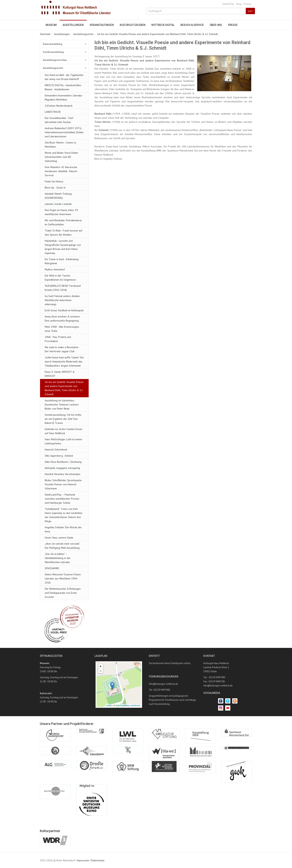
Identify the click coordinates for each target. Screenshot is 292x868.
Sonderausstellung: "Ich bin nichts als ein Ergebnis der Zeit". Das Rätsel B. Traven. (63, 419)
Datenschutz (98, 860)
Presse (247, 4)
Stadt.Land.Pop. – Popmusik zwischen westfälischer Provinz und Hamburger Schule (62, 499)
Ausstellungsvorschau (55, 60)
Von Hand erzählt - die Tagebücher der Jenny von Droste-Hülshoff (64, 77)
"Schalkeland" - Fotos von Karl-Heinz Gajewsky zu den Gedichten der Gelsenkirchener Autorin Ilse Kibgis (64, 515)
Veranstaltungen (102, 25)
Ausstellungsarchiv (83, 34)
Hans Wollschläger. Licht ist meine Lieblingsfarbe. (63, 441)
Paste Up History (54, 181)
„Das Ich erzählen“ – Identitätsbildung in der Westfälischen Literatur (58, 558)
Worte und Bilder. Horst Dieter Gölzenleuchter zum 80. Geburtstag (61, 157)
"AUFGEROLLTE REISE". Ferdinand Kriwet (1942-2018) (63, 288)
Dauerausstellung (53, 44)
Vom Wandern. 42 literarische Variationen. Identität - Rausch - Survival (61, 171)
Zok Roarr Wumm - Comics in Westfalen (60, 145)
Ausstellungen (73, 25)
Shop (239, 4)
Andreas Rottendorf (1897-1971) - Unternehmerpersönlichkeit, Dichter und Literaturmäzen (64, 132)
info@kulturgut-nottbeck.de (163, 684)
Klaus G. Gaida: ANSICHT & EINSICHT (60, 374)
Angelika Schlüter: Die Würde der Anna (63, 529)
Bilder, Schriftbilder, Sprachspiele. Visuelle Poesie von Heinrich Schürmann (63, 484)
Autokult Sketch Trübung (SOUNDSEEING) (58, 196)
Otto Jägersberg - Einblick (59, 456)
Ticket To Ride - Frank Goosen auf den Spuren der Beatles (64, 233)
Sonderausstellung (53, 52)
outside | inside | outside (58, 204)
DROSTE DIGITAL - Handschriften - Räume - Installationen (64, 87)
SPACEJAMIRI (52, 568)
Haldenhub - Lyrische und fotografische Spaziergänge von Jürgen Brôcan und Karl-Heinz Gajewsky (63, 247)
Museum (51, 25)
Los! (250, 11)
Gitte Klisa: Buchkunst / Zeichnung (63, 462)
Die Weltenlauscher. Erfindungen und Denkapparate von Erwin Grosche (63, 593)
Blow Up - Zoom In (55, 188)
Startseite (45, 34)
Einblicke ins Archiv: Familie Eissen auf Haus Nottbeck (64, 431)
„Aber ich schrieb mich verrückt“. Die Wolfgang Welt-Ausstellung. (62, 546)
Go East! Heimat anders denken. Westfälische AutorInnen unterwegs (62, 300)
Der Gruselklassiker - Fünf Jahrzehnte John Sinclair (59, 120)
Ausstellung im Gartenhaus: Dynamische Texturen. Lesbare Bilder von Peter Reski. (62, 405)
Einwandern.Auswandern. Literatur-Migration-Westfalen (64, 97)
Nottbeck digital (163, 25)
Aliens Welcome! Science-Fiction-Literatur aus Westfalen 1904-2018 (63, 578)
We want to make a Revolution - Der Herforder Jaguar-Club (62, 349)
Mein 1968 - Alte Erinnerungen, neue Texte (62, 329)
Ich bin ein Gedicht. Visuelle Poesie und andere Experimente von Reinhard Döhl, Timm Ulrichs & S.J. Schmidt (157, 34)
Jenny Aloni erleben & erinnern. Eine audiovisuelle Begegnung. (62, 319)
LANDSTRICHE (53, 112)
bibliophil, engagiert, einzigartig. (63, 468)
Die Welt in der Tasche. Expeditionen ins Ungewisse (60, 278)
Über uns (216, 25)
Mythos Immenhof (55, 269)
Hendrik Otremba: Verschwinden (62, 474)
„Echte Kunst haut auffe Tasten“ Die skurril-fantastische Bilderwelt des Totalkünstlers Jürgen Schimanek (64, 362)
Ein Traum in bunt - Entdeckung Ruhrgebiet (62, 261)
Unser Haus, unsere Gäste (59, 538)
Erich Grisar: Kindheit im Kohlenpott (64, 310)
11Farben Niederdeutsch (59, 106)
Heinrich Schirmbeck (56, 450)
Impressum (83, 860)
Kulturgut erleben (133, 25)
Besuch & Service (192, 25)
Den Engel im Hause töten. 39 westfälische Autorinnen (61, 212)
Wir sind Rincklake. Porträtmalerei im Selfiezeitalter (63, 222)
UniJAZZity (228, 4)
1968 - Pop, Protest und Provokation (58, 339)
